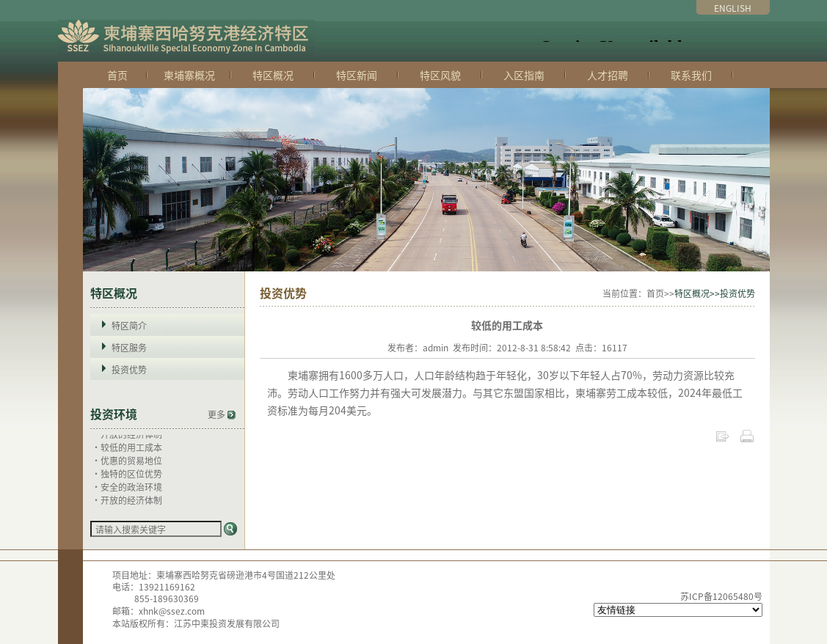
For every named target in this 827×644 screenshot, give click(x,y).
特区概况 (273, 75)
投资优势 (129, 369)
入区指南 (524, 75)
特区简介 (129, 325)
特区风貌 (440, 75)
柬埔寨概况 (189, 75)
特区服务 (129, 347)
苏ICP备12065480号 (721, 596)
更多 (222, 414)
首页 (117, 75)
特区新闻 (357, 75)
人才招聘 (608, 75)
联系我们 (691, 75)
